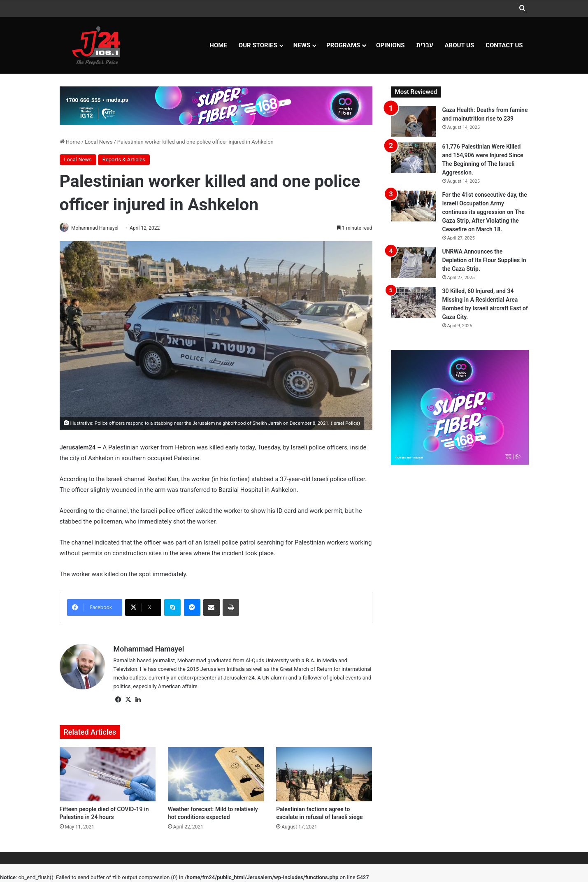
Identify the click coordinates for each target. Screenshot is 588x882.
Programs (343, 45)
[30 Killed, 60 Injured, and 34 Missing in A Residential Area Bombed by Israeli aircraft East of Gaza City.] (414, 302)
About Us (460, 45)
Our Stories (258, 45)
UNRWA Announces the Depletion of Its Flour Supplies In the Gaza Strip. (484, 260)
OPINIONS (390, 45)
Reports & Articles (124, 159)
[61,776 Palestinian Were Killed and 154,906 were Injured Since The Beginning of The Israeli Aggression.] (414, 158)
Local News (99, 142)
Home (218, 45)
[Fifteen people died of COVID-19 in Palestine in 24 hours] (108, 775)
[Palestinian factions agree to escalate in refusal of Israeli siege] (324, 775)
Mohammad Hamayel (98, 228)
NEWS (302, 45)
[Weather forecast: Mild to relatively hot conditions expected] (216, 775)
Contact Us (504, 45)
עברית (425, 45)
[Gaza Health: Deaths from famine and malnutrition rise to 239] (414, 121)
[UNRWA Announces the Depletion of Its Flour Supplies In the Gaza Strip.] (414, 263)
